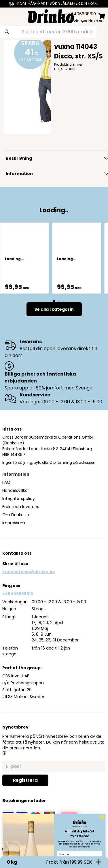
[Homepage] (51, 15)
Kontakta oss (17, 553)
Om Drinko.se (16, 515)
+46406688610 (18, 594)
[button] (4, 753)
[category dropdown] (6, 16)
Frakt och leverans (21, 507)
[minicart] (102, 16)
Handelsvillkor (16, 490)
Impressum (14, 523)
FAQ (6, 482)
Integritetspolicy (19, 499)
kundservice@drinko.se (29, 572)
